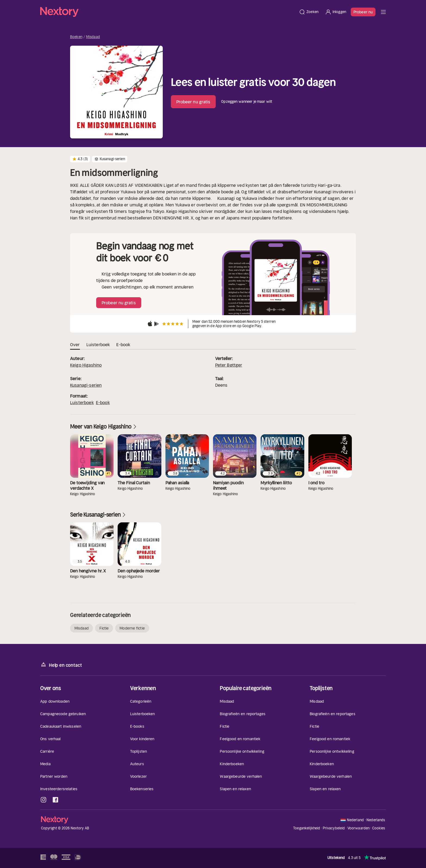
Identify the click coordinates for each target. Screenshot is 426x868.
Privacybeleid (334, 828)
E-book (103, 402)
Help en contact (61, 665)
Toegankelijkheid (307, 828)
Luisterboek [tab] (98, 345)
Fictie (104, 628)
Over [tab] (75, 345)
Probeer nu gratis (193, 102)
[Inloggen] (336, 12)
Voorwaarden (358, 828)
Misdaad (93, 37)
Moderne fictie (132, 628)
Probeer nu (363, 12)
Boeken (76, 37)
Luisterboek (82, 402)
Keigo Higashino (86, 365)
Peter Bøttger (229, 365)
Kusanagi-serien (86, 385)
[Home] (168, 12)
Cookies (379, 828)
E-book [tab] (123, 345)
